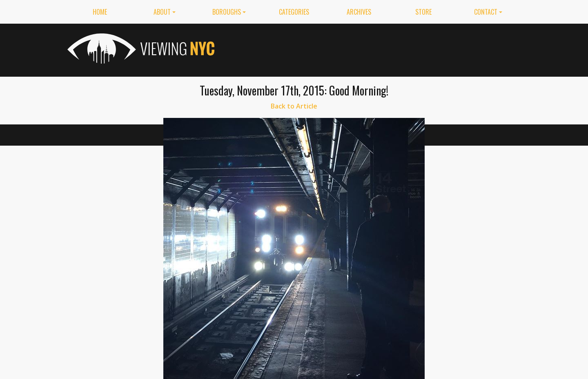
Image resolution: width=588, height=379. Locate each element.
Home (100, 12)
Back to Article (294, 106)
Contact (486, 12)
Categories (294, 12)
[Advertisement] (372, 49)
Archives (359, 12)
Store (423, 12)
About (162, 12)
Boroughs (227, 12)
